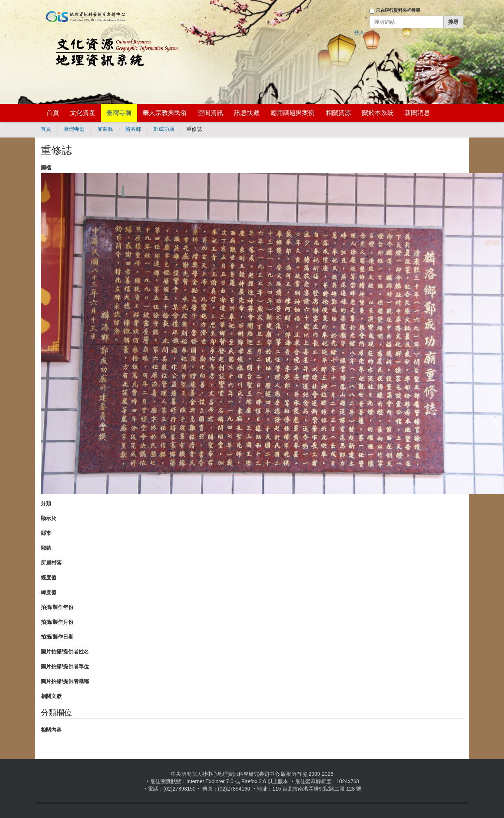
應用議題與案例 (293, 113)
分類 (46, 503)
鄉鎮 (46, 548)
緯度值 (49, 592)
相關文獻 (51, 696)
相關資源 (338, 113)
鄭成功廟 (164, 129)
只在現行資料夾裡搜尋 (398, 10)
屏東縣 (105, 129)
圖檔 (46, 168)
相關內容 (51, 730)
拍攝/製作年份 (57, 607)
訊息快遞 (247, 113)
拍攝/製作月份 (57, 622)
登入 (359, 32)
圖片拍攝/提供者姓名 (65, 652)
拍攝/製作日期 (57, 637)
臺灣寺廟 (119, 113)
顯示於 (49, 518)
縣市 (46, 533)
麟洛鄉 (133, 129)
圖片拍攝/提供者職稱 (65, 681)
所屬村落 (51, 563)
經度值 (49, 577)
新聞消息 (417, 113)
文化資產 (83, 113)
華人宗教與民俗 (165, 113)
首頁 (53, 113)
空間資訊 (210, 113)
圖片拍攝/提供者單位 (65, 666)
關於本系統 (378, 113)
